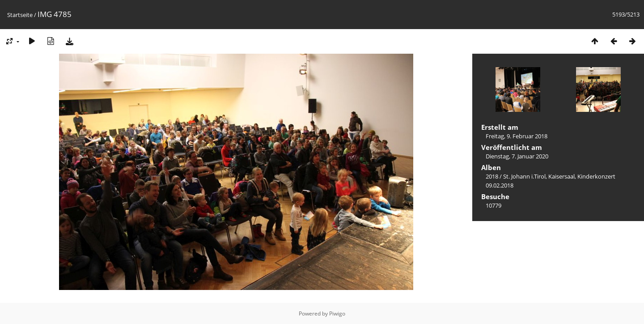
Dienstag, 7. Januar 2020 (517, 156)
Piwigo (337, 313)
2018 (492, 176)
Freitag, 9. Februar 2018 (517, 136)
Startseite (20, 15)
